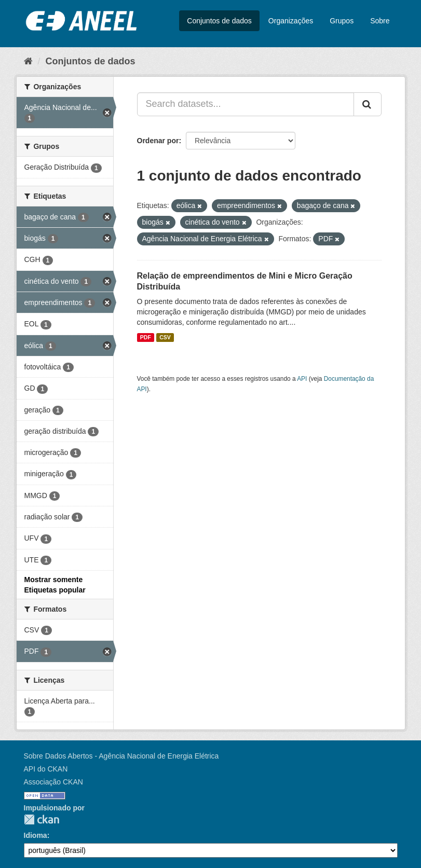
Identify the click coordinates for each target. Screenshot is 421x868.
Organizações (291, 21)
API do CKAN (46, 769)
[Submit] (368, 104)
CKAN (42, 819)
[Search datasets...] (246, 104)
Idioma (36, 835)
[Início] (28, 61)
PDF (146, 337)
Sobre (380, 21)
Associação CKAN (53, 782)
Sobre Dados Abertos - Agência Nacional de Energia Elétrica (121, 756)
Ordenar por (158, 141)
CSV (165, 337)
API (302, 379)
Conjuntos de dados (219, 21)
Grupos (342, 21)
